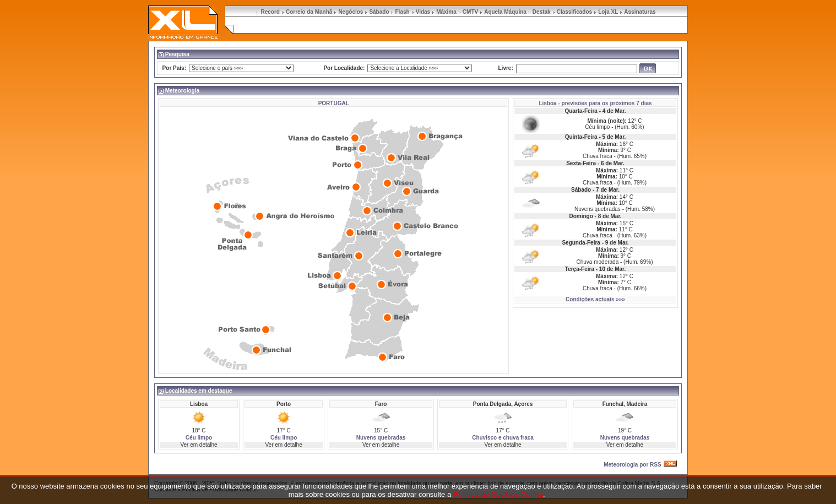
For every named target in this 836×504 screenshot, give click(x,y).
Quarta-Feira (581, 111)
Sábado (379, 12)
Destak (542, 12)
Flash (403, 12)
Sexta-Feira (581, 163)
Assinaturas (640, 12)
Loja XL (608, 12)
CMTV (470, 12)
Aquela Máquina (505, 12)
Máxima (446, 12)
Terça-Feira (580, 269)
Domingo (581, 216)
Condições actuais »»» (595, 299)
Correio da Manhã (309, 12)
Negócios (351, 12)
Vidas (423, 12)
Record (270, 12)
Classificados (574, 12)
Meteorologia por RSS (632, 465)
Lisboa (547, 103)
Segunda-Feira (581, 243)
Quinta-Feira (581, 137)
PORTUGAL (334, 103)
